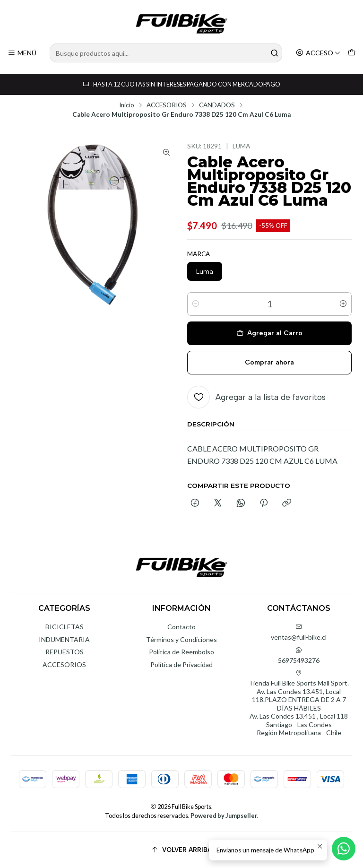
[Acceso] (318, 53)
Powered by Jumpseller (224, 816)
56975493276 (299, 655)
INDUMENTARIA (64, 639)
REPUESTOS (65, 652)
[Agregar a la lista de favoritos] (256, 397)
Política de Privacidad (181, 664)
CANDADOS (217, 105)
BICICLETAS (65, 627)
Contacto (181, 627)
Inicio (127, 105)
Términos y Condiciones (181, 639)
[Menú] (22, 53)
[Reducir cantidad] (196, 304)
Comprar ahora (269, 362)
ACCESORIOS (167, 105)
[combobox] (166, 53)
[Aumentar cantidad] (343, 304)
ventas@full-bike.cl (299, 632)
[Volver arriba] (181, 850)
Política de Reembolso (181, 652)
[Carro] (352, 53)
